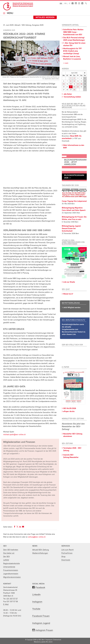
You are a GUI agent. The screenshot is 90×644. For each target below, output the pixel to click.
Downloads (66, 560)
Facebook (40, 588)
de (61, 4)
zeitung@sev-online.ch (37, 537)
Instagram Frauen (44, 630)
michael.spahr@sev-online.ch (14, 435)
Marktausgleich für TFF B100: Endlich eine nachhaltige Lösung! (72, 51)
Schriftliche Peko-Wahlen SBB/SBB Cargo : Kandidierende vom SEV (73, 32)
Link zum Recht (67, 550)
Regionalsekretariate (11, 564)
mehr (66, 63)
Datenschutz (57, 640)
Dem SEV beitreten (11, 550)
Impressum (49, 640)
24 (78, 87)
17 (78, 84)
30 (74, 90)
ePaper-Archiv (69, 412)
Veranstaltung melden (72, 97)
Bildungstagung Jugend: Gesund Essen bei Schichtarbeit (71, 229)
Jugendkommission (11, 574)
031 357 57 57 (12, 599)
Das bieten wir (9, 553)
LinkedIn (36, 595)
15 (71, 84)
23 (74, 87)
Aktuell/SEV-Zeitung (41, 550)
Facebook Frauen (41, 616)
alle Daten (67, 94)
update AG (44, 642)
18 (81, 84)
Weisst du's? (68, 294)
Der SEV (6, 557)
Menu (10, 13)
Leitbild (6, 560)
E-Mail (6, 604)
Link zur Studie (69, 282)
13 (64, 84)
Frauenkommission (11, 570)
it (70, 4)
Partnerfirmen (67, 553)
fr (65, 4)
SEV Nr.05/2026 (70, 409)
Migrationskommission (12, 577)
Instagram (37, 602)
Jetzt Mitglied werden (72, 308)
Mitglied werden (45, 17)
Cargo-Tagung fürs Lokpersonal (74, 201)
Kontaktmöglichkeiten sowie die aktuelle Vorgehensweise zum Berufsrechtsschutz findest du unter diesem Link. (74, 329)
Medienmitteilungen (40, 553)
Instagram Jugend (41, 623)
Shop (63, 557)
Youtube (36, 609)
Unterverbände (9, 567)
